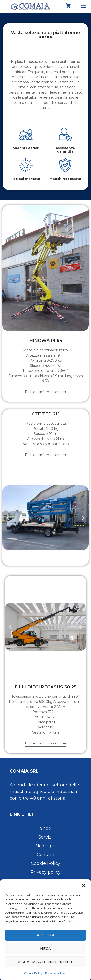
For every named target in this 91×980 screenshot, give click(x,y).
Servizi (45, 837)
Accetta (46, 935)
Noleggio (45, 846)
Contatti (45, 855)
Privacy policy (55, 973)
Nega (45, 948)
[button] (84, 886)
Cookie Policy (33, 973)
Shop (46, 828)
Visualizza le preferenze (45, 962)
